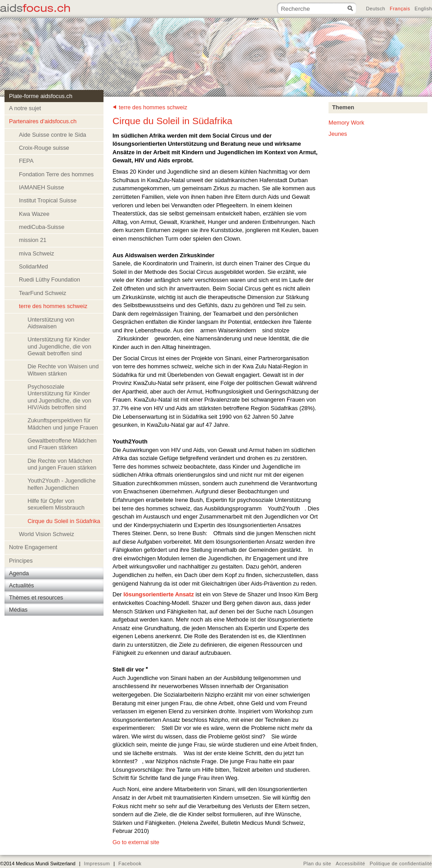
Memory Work (346, 123)
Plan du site (317, 864)
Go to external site (136, 842)
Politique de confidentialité (401, 864)
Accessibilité (351, 864)
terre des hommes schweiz (153, 107)
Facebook (130, 864)
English (423, 9)
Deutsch (376, 9)
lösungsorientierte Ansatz (159, 594)
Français (400, 9)
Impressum (97, 864)
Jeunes (338, 134)
